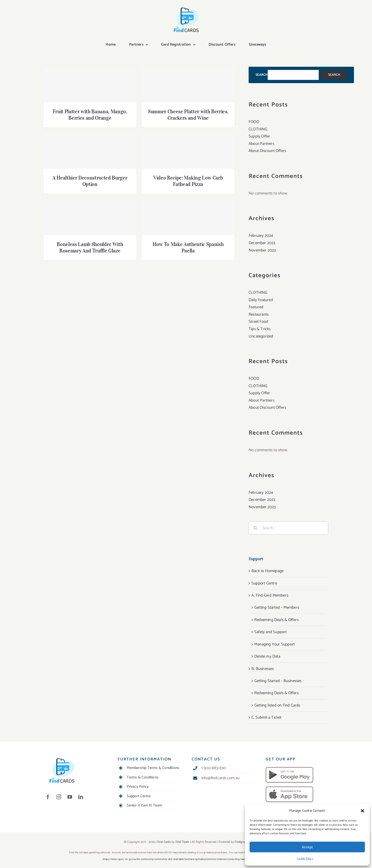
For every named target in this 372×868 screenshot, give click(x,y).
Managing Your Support (274, 644)
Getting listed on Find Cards (277, 705)
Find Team (182, 842)
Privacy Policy (138, 787)
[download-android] (289, 769)
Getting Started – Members (277, 607)
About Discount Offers (267, 151)
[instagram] (59, 797)
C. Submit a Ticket (267, 717)
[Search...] (288, 528)
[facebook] (48, 797)
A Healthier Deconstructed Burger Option (90, 181)
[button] (363, 811)
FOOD (254, 122)
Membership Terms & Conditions (153, 768)
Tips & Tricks (260, 329)
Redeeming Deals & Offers (277, 620)
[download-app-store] (289, 788)
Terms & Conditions (143, 777)
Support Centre (264, 583)
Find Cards (164, 842)
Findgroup (241, 842)
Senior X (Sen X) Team (144, 805)
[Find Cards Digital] (186, 8)
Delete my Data (267, 656)
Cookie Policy (305, 859)
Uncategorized (261, 336)
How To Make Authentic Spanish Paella (188, 247)
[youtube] (70, 797)
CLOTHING (258, 129)
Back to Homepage (267, 571)
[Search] (255, 528)
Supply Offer (259, 136)
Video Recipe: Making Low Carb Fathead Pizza (188, 181)
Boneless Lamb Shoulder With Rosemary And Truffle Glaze (90, 247)
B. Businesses (263, 669)
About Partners (261, 144)
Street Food (258, 322)
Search (262, 75)
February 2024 (261, 236)
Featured (256, 307)
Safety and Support (271, 632)
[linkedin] (81, 797)
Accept (307, 847)
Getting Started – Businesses (278, 681)
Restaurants (259, 314)
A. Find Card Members (270, 595)
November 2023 (262, 250)
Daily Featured (261, 300)
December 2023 (262, 243)
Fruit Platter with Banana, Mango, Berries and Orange (90, 115)
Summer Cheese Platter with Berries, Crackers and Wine (188, 115)
